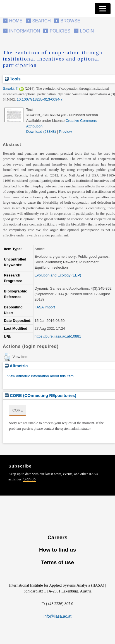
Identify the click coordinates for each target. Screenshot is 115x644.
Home (16, 21)
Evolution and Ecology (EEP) (58, 275)
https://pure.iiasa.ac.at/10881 (58, 336)
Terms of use (57, 562)
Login (87, 31)
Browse (70, 21)
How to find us (57, 550)
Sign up (29, 479)
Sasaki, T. (11, 88)
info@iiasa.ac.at (57, 616)
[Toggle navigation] (103, 9)
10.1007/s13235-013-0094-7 (40, 99)
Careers (57, 537)
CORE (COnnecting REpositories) (40, 395)
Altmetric (16, 366)
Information (25, 31)
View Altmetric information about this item (40, 376)
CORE (18, 410)
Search (41, 21)
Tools (13, 79)
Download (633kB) (41, 132)
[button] (7, 357)
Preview (65, 132)
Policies (60, 31)
